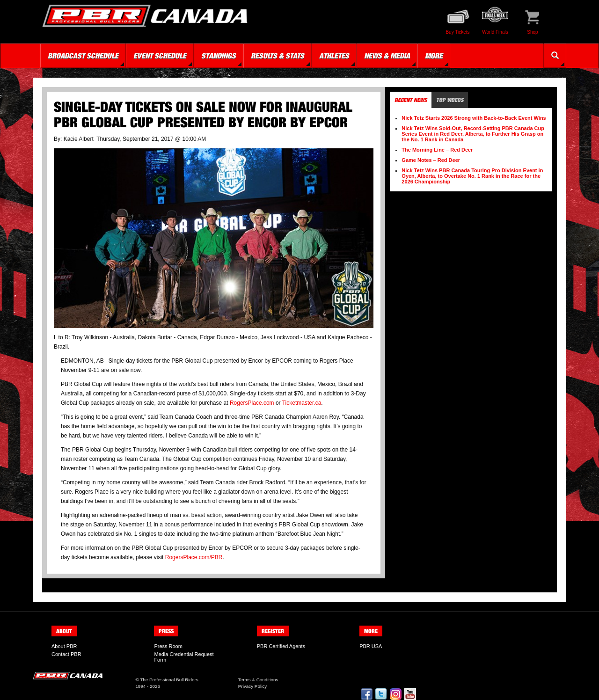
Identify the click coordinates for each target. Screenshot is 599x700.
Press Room (168, 646)
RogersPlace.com (252, 403)
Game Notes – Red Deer (431, 160)
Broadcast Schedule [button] (83, 56)
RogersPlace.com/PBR (194, 557)
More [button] (434, 56)
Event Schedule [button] (160, 56)
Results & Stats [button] (278, 56)
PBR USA (371, 646)
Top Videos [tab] (450, 100)
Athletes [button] (334, 56)
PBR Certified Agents (281, 646)
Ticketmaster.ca (302, 403)
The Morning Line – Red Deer (437, 150)
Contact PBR (66, 654)
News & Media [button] (387, 56)
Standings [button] (219, 56)
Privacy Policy (252, 686)
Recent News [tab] (411, 100)
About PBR (64, 646)
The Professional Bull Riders (169, 680)
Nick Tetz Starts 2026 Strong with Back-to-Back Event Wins (474, 118)
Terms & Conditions (258, 680)
